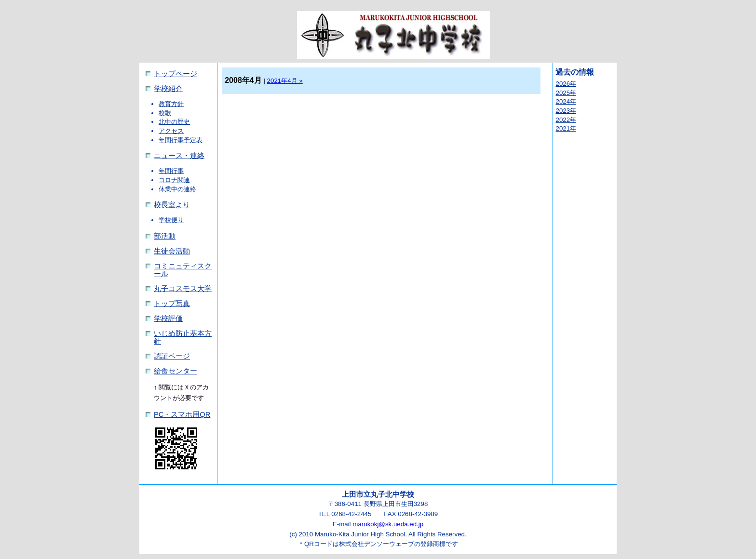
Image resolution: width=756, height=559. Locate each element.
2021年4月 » (285, 81)
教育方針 (171, 104)
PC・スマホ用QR (182, 414)
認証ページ (172, 356)
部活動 (165, 236)
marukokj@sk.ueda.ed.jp (388, 524)
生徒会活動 (172, 251)
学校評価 (168, 319)
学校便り (171, 220)
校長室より (172, 205)
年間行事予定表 (181, 140)
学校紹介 (168, 89)
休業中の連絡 (177, 189)
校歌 (165, 113)
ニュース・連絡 (179, 156)
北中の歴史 (174, 122)
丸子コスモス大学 (183, 289)
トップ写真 (172, 304)
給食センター (175, 371)
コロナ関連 (174, 180)
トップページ (175, 74)
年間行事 (171, 171)
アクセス (171, 131)
